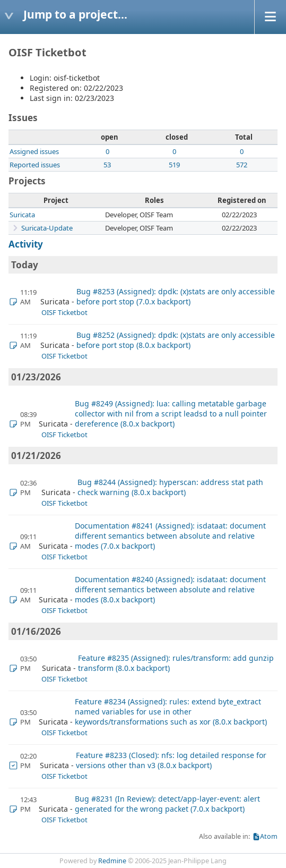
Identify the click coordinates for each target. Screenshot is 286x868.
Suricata (22, 215)
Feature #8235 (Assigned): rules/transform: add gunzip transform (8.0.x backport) (176, 663)
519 (174, 165)
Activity (26, 244)
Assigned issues (34, 151)
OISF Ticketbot (64, 312)
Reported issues (35, 165)
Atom (269, 836)
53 (107, 165)
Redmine (112, 861)
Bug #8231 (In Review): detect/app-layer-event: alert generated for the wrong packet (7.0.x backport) (167, 804)
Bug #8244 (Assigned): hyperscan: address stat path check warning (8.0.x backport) (170, 487)
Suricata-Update (47, 228)
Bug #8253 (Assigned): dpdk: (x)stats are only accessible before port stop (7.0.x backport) (176, 296)
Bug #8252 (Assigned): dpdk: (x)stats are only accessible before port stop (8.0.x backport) (176, 340)
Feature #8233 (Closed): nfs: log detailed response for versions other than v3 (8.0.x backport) (171, 760)
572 (242, 165)
